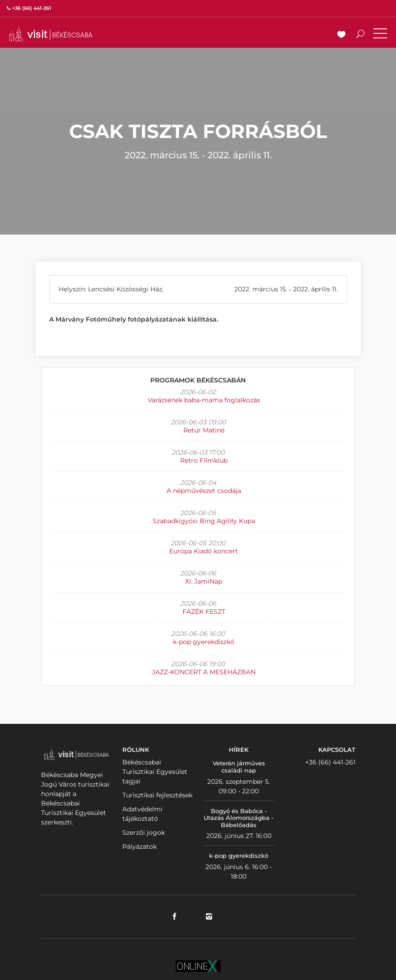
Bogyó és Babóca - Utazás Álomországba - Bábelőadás (239, 818)
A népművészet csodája (204, 491)
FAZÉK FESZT (204, 612)
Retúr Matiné (204, 430)
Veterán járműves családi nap (239, 767)
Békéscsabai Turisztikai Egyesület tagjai (155, 772)
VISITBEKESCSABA (51, 34)
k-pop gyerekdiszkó (204, 642)
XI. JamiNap (204, 581)
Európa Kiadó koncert (204, 551)
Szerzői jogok (144, 833)
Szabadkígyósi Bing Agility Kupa (204, 521)
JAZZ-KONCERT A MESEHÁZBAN (204, 672)
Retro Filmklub (204, 460)
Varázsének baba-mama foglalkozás (204, 400)
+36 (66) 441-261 (330, 762)
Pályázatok (140, 847)
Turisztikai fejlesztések (157, 795)
